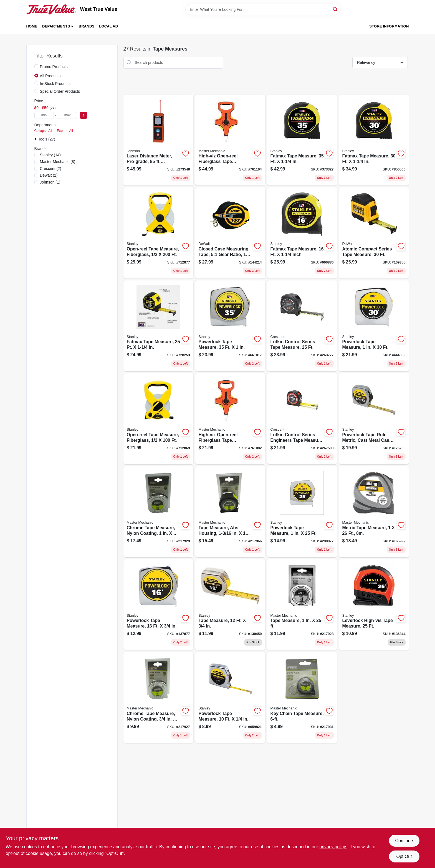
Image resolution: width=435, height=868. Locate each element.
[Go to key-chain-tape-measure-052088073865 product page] (302, 698)
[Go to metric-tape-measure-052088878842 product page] (374, 512)
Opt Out (404, 856)
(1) (50, 182)
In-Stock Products (55, 84)
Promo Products (54, 67)
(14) (50, 155)
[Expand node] (36, 139)
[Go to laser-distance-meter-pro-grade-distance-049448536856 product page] (158, 140)
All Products (50, 76)
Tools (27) (47, 139)
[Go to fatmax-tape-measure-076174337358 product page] (302, 140)
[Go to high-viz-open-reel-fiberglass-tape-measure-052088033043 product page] (230, 419)
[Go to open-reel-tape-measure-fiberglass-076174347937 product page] (158, 233)
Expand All (65, 131)
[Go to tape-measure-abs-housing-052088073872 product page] (230, 512)
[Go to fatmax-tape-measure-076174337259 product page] (158, 326)
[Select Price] (84, 115)
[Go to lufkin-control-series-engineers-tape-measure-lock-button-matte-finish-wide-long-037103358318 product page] (302, 419)
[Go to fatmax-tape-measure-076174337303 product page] (374, 140)
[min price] (44, 115)
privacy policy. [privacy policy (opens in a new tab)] (333, 847)
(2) (51, 169)
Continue (404, 841)
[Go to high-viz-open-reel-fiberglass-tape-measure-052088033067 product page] (230, 140)
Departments (56, 26)
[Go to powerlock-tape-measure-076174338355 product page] (230, 326)
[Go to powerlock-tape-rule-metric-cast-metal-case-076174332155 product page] (374, 419)
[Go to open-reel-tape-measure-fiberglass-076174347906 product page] (158, 419)
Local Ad (108, 26)
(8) (58, 162)
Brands (87, 26)
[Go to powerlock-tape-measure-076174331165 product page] (158, 605)
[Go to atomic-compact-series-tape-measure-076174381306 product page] (374, 233)
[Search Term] (263, 9)
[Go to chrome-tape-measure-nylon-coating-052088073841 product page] (158, 512)
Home (32, 26)
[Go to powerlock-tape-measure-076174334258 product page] (302, 512)
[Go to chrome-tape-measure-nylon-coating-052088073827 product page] (158, 698)
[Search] (336, 9)
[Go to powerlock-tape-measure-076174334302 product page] (374, 326)
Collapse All (43, 131)
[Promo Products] (36, 66)
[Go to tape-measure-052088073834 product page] (302, 605)
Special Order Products (60, 91)
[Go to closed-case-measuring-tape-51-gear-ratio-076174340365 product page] (230, 233)
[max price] (67, 115)
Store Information (389, 26)
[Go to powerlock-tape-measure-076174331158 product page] (230, 698)
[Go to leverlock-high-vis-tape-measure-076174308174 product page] (374, 605)
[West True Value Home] (51, 9)
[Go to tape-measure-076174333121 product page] (230, 605)
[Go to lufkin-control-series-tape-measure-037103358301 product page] (302, 326)
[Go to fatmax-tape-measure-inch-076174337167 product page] (302, 233)
